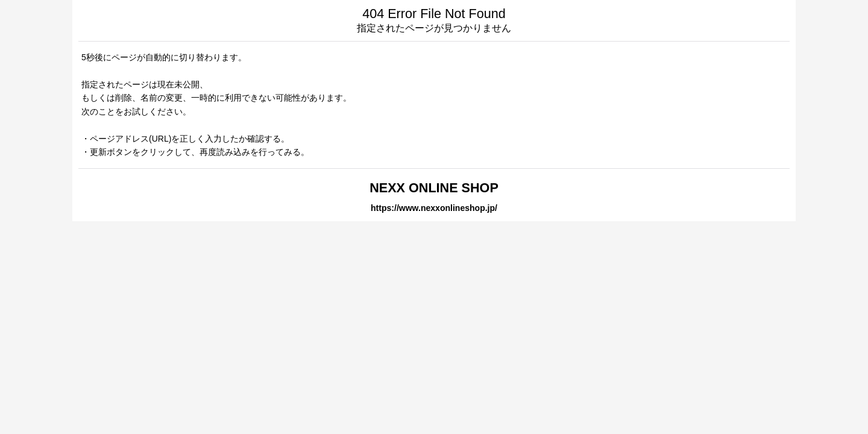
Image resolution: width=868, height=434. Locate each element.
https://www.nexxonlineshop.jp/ (434, 208)
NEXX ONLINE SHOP (434, 188)
